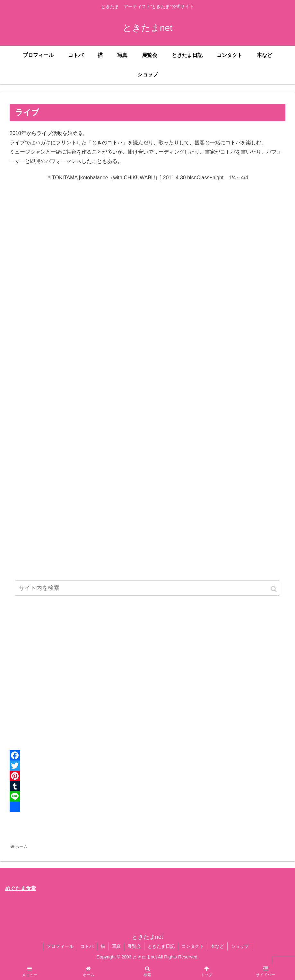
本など (217, 946)
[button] (274, 589)
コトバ (87, 946)
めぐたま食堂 (21, 888)
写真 (116, 946)
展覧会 (134, 946)
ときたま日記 (161, 946)
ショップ (240, 946)
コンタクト (193, 946)
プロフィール (60, 946)
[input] (147, 588)
